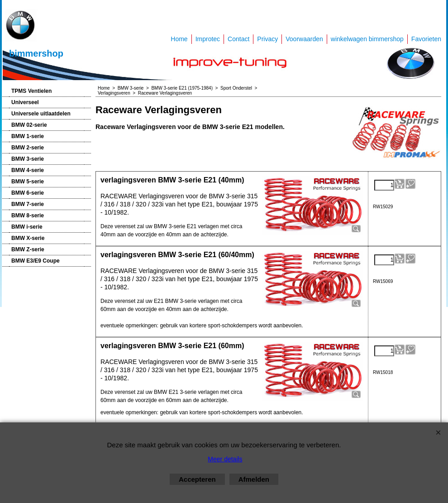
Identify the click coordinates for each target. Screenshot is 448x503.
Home (179, 39)
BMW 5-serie (28, 182)
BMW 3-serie (28, 159)
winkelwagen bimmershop (367, 39)
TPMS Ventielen (31, 91)
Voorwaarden (304, 39)
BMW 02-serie (29, 125)
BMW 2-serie (28, 148)
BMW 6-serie (28, 193)
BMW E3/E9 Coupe (36, 261)
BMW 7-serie (28, 204)
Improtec (208, 39)
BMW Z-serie (28, 249)
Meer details (225, 459)
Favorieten (426, 39)
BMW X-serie (28, 238)
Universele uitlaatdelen (41, 114)
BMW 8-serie (28, 216)
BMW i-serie (27, 227)
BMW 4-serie (28, 170)
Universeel (25, 102)
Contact (238, 39)
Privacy (267, 39)
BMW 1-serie (28, 136)
